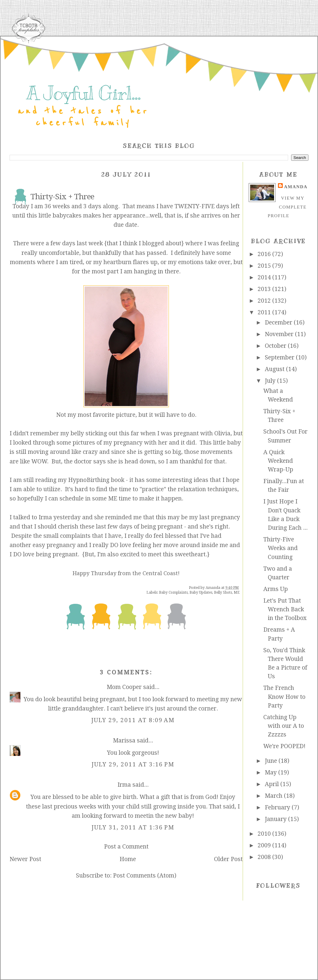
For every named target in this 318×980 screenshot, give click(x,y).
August (275, 369)
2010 (265, 834)
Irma (124, 785)
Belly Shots (223, 592)
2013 (265, 289)
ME (237, 592)
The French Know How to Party (284, 697)
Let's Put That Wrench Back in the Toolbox (285, 610)
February (278, 807)
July (271, 381)
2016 (265, 254)
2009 (265, 845)
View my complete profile (287, 207)
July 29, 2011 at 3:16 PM (133, 764)
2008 (265, 857)
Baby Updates (201, 592)
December (279, 323)
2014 (265, 277)
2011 (265, 312)
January (276, 819)
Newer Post (25, 859)
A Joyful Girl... (83, 93)
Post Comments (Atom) (145, 876)
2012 (265, 301)
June (272, 761)
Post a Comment (126, 847)
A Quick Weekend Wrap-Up (278, 461)
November (280, 334)
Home (128, 859)
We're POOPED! (284, 746)
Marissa (124, 741)
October (276, 346)
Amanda (296, 187)
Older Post (228, 859)
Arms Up (276, 589)
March (274, 796)
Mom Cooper (124, 687)
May (272, 772)
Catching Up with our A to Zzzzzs (284, 726)
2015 (265, 266)
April (273, 784)
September (280, 357)
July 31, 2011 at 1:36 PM (133, 827)
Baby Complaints (173, 592)
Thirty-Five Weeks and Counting (280, 548)
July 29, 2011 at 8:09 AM (133, 720)
